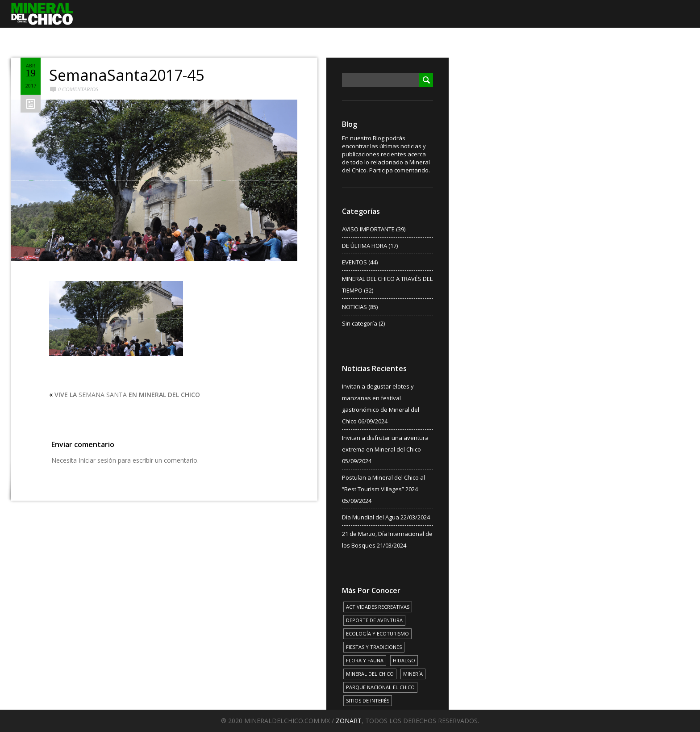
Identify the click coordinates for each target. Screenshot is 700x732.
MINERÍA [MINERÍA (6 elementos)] (413, 674)
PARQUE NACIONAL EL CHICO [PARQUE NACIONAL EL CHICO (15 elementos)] (380, 687)
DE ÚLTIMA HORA (365, 246)
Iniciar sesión (97, 460)
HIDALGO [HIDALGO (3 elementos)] (404, 660)
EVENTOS (354, 262)
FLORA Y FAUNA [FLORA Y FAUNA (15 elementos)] (365, 660)
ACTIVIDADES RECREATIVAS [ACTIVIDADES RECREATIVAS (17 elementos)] (378, 607)
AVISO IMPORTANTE (368, 229)
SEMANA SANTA (127, 395)
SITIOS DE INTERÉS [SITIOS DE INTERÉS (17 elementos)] (368, 701)
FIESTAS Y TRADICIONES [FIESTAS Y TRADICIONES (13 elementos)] (374, 647)
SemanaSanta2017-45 (127, 75)
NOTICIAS (354, 307)
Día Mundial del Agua (371, 517)
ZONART (349, 721)
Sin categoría (360, 323)
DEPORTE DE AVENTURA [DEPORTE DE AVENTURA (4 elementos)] (374, 620)
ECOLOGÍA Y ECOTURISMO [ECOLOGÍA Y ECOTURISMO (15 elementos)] (377, 634)
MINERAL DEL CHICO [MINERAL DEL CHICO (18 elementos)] (370, 674)
